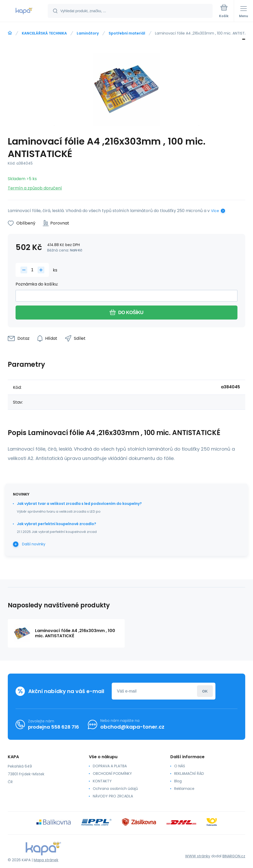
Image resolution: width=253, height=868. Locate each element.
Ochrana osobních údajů (115, 789)
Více (215, 211)
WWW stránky (198, 856)
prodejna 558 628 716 (54, 727)
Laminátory (88, 33)
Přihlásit (205, 691)
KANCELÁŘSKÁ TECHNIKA (44, 33)
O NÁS (180, 766)
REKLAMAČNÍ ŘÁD (189, 774)
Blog (178, 781)
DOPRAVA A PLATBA (110, 766)
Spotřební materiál (127, 33)
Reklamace (184, 789)
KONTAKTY (102, 781)
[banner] (24, 11)
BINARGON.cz (234, 856)
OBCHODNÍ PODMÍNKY (112, 774)
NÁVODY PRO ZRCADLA (113, 796)
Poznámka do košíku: (37, 284)
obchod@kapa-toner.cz (132, 727)
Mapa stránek (46, 860)
